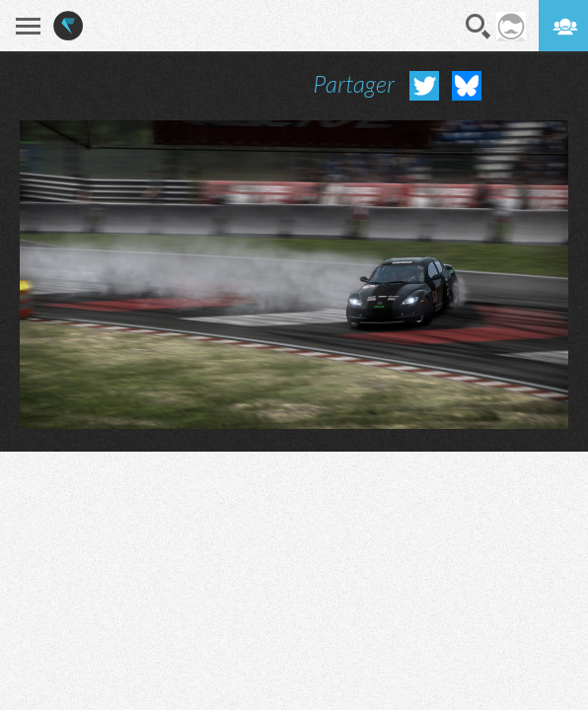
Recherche (478, 27)
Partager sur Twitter (424, 86)
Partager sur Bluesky (467, 86)
